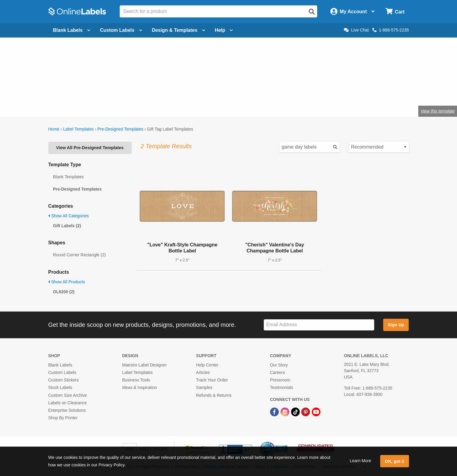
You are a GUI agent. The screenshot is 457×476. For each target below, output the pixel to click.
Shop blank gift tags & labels (164, 91)
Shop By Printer (63, 418)
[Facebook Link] (275, 411)
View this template (438, 111)
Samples (204, 387)
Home (54, 129)
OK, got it (394, 461)
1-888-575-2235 (391, 30)
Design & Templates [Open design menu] (179, 30)
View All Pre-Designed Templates (90, 148)
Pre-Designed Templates (120, 129)
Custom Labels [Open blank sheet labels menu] (121, 30)
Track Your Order (212, 380)
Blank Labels (60, 365)
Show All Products (67, 282)
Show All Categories (69, 216)
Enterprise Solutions (67, 410)
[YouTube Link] (316, 411)
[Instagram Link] (286, 411)
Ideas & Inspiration (140, 387)
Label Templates (78, 129)
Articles (203, 372)
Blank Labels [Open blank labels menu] (72, 30)
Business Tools (136, 380)
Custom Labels (62, 372)
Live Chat (356, 30)
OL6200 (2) (64, 292)
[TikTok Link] (296, 411)
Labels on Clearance (68, 403)
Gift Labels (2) (67, 226)
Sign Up (396, 325)
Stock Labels (60, 387)
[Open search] (312, 12)
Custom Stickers (64, 380)
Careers (278, 372)
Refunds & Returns (214, 395)
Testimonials (282, 387)
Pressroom (280, 380)
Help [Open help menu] (224, 30)
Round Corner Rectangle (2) (80, 255)
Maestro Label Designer (144, 365)
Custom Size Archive (68, 395)
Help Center (207, 365)
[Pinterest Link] (306, 411)
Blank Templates (68, 177)
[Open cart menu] (395, 12)
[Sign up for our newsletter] (319, 325)
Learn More (360, 461)
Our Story (279, 365)
